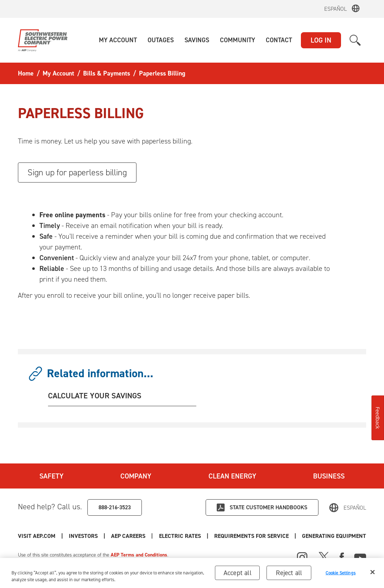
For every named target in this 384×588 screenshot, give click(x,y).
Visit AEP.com (37, 536)
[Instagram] (302, 558)
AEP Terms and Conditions (139, 555)
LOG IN (321, 40)
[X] (324, 557)
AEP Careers (128, 536)
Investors (83, 536)
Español (335, 9)
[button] (118, 40)
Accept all (237, 575)
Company (136, 476)
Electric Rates (180, 536)
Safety (51, 476)
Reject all (289, 575)
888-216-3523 (115, 507)
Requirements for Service (251, 536)
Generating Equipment (334, 536)
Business (329, 476)
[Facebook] (342, 557)
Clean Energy (232, 476)
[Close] (373, 574)
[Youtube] (360, 557)
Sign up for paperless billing (77, 172)
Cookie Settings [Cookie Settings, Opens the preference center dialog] (341, 575)
